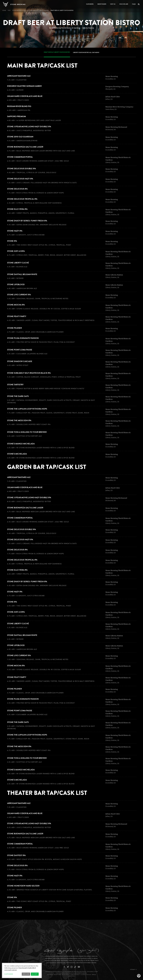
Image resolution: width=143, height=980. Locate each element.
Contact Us (50, 975)
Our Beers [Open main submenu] (90, 4)
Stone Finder (57, 975)
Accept (35, 974)
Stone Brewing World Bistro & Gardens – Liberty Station (31, 10)
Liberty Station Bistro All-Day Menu (86, 52)
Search (139, 4)
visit (9, 10)
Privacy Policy (66, 975)
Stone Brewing (18, 4)
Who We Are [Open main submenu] (124, 4)
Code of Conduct (75, 975)
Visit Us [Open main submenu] (113, 4)
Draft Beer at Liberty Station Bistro (57, 52)
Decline (26, 974)
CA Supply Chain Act (86, 975)
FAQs (134, 4)
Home (4, 10)
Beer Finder (102, 4)
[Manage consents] (139, 976)
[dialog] (22, 970)
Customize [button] (9, 974)
